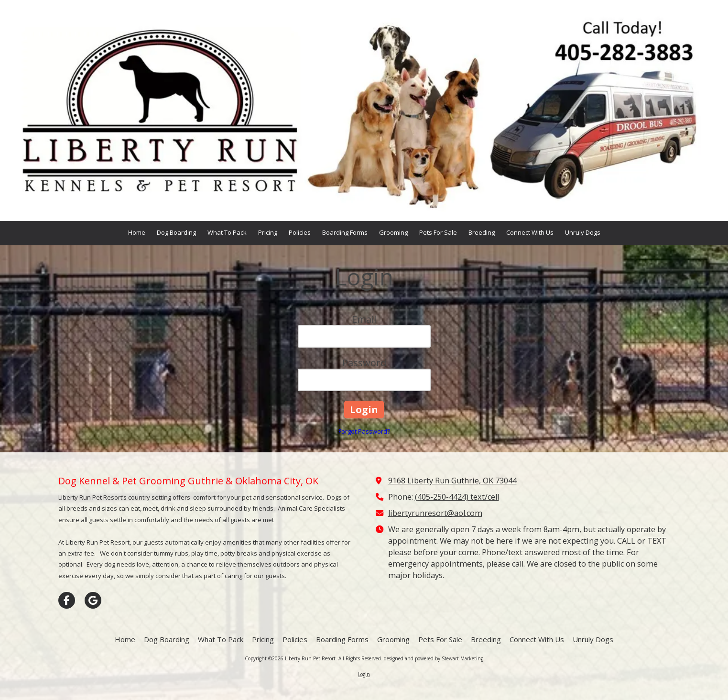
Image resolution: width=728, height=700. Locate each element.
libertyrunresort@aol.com (435, 513)
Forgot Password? (364, 431)
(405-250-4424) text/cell (457, 497)
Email (364, 319)
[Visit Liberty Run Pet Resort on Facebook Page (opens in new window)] (67, 600)
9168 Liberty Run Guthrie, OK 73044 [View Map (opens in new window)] (452, 481)
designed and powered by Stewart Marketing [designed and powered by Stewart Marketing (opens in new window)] (434, 658)
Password (364, 363)
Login (364, 674)
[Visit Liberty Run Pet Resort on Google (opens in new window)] (93, 600)
